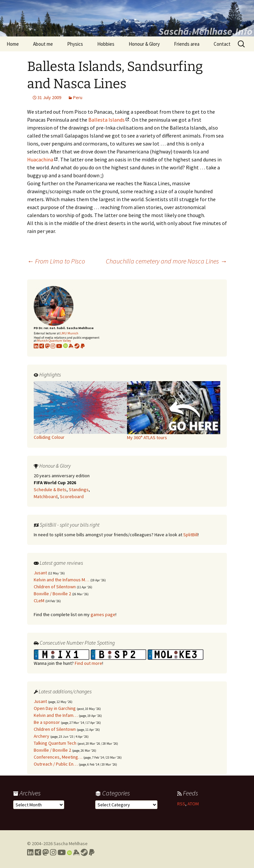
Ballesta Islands (106, 120)
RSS (181, 804)
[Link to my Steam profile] (77, 346)
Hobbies (106, 44)
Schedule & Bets (50, 490)
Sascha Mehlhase (71, 843)
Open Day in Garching (55, 708)
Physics (75, 44)
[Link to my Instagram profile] (53, 346)
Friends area (187, 44)
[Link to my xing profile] (42, 346)
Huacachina (40, 159)
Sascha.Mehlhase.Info (205, 31)
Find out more (88, 663)
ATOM (193, 804)
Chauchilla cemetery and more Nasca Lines (166, 261)
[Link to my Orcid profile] (65, 346)
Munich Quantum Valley (54, 341)
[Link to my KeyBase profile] (71, 346)
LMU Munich (69, 333)
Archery (42, 736)
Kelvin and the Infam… (56, 715)
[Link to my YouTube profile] (59, 346)
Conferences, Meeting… (58, 757)
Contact (222, 44)
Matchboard (46, 496)
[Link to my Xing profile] (38, 852)
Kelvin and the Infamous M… (62, 580)
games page (103, 614)
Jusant (40, 573)
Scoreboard (72, 496)
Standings (79, 490)
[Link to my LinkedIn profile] (36, 346)
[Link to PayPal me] (83, 346)
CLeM (39, 601)
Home (13, 44)
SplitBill (190, 535)
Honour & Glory (144, 44)
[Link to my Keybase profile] (76, 852)
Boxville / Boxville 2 (52, 594)
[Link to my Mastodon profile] (47, 346)
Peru (78, 97)
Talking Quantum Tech (55, 743)
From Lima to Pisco (56, 261)
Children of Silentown (55, 587)
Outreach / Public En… (56, 764)
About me (43, 44)
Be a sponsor (47, 722)
